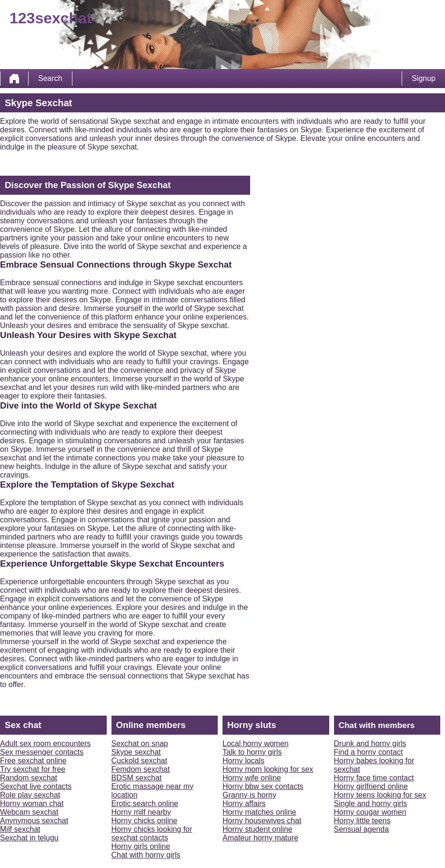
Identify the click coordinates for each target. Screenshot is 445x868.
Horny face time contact (374, 778)
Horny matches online (259, 812)
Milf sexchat (20, 829)
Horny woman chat (32, 803)
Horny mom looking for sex (268, 769)
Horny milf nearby (141, 812)
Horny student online (258, 829)
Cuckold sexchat (139, 761)
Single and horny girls (371, 803)
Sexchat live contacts (36, 786)
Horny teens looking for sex (380, 795)
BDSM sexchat (137, 778)
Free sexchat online (33, 761)
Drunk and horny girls (370, 743)
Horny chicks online (145, 821)
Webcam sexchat (29, 812)
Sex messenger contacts (42, 752)
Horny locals (243, 761)
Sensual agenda (362, 829)
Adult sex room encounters (45, 743)
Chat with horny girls (146, 855)
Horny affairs (244, 803)
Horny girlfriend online (371, 786)
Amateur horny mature (260, 838)
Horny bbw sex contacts (263, 786)
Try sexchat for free (33, 769)
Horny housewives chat (262, 821)
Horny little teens (362, 821)
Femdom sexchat (141, 769)
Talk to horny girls (252, 752)
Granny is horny (249, 795)
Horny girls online (141, 846)
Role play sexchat (30, 795)
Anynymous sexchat (34, 821)
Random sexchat (29, 778)
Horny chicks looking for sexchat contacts (152, 833)
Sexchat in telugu (29, 838)
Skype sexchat (136, 752)
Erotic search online (145, 803)
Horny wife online (252, 778)
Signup (424, 78)
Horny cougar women (370, 812)
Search (50, 78)
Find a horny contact (369, 752)
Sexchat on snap (140, 743)
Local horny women (256, 743)
